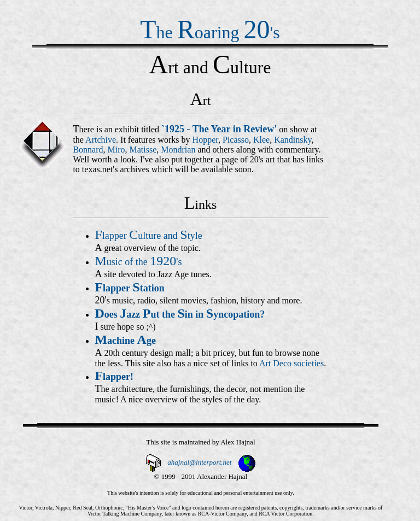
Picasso (236, 140)
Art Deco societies (291, 363)
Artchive (101, 140)
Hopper (205, 140)
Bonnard (88, 150)
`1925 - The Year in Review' (219, 129)
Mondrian (178, 150)
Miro (116, 150)
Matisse (143, 150)
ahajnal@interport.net (199, 462)
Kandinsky (293, 140)
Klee (261, 140)
